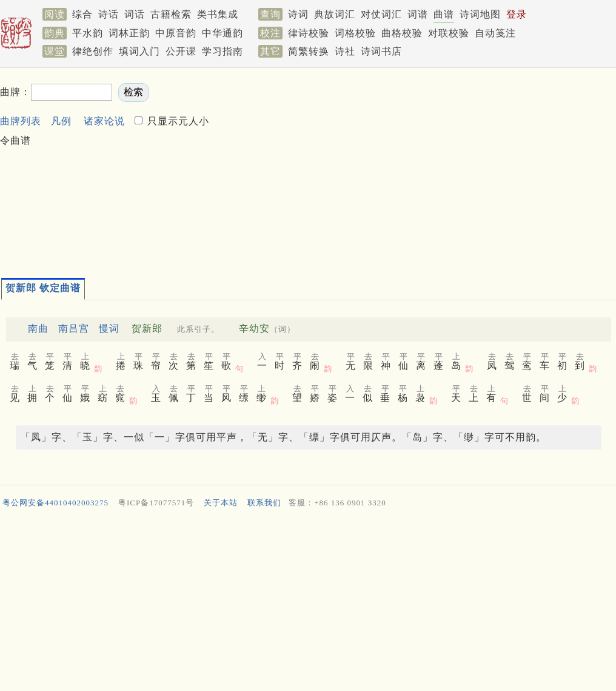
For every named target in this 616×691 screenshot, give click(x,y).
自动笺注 (495, 33)
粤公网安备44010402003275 (55, 503)
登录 (517, 14)
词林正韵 (129, 33)
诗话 (109, 14)
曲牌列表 (21, 121)
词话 (135, 14)
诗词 (298, 14)
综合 (82, 14)
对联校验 (449, 33)
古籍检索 (171, 14)
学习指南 (223, 51)
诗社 (345, 51)
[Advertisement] (416, 167)
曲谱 (444, 14)
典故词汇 (335, 14)
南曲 (38, 329)
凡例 (61, 121)
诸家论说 (104, 121)
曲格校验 (402, 33)
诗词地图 (480, 14)
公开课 (181, 51)
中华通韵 (223, 33)
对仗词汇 (381, 14)
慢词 (109, 329)
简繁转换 (309, 51)
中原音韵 (176, 33)
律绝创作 (93, 51)
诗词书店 (381, 51)
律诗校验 (309, 33)
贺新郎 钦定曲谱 (43, 288)
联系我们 (264, 503)
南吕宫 (74, 329)
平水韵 (88, 33)
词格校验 (355, 33)
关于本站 (221, 503)
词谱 (418, 14)
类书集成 (218, 14)
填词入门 (139, 51)
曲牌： (15, 92)
